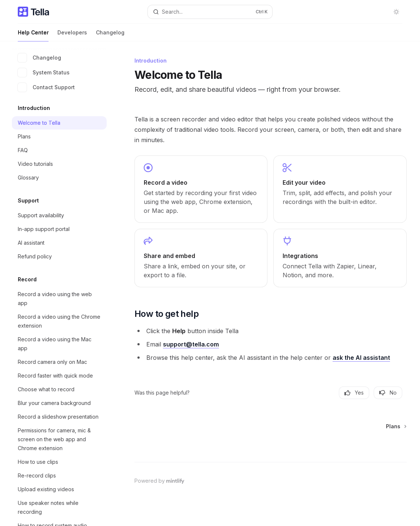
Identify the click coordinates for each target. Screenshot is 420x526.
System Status (44, 73)
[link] (201, 189)
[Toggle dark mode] (396, 12)
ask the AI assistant (361, 358)
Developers (72, 35)
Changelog (110, 35)
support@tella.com (191, 344)
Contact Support (46, 87)
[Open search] (210, 12)
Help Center (33, 35)
